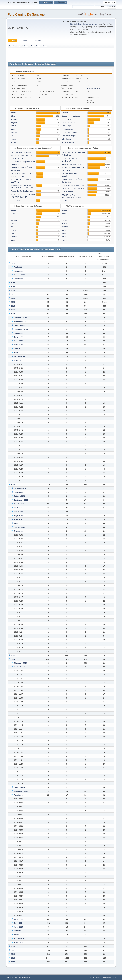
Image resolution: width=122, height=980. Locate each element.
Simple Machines (24, 977)
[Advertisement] (55, 54)
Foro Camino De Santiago (26, 14)
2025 (13, 283)
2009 (13, 962)
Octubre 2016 (19, 496)
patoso (13, 129)
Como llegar (67, 126)
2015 (13, 655)
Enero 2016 (19, 531)
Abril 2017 (18, 349)
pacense (14, 240)
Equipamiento (67, 129)
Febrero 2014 (19, 939)
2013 (13, 946)
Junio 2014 (18, 923)
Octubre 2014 (19, 787)
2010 (13, 958)
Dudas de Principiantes (71, 116)
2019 (13, 306)
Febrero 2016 (19, 527)
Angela (13, 142)
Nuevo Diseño (67, 192)
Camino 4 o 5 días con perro (22, 173)
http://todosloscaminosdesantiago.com (84, 24)
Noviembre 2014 (21, 667)
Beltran (13, 126)
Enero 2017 (19, 360)
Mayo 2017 (18, 345)
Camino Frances (68, 123)
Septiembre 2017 (21, 329)
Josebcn (14, 133)
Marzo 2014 (19, 935)
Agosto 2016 (19, 504)
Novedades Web (68, 142)
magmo (14, 123)
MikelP (13, 136)
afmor (64, 214)
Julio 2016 (18, 508)
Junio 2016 (18, 512)
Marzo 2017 (19, 353)
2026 (13, 263)
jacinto (13, 139)
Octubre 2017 (19, 325)
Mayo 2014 (18, 927)
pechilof (14, 119)
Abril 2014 (18, 931)
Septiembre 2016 (21, 500)
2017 (13, 314)
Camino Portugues (69, 136)
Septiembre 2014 (21, 791)
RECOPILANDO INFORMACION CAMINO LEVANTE (21, 179)
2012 (13, 950)
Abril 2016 (18, 519)
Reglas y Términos (102, 977)
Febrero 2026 (19, 275)
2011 (13, 954)
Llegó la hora (16, 200)
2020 (13, 302)
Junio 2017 (18, 341)
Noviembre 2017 (21, 321)
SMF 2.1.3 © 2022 (12, 977)
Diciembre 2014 (20, 663)
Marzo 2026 (19, 271)
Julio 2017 (18, 337)
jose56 (13, 233)
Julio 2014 (18, 919)
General (65, 113)
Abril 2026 (18, 267)
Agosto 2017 (19, 333)
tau (12, 227)
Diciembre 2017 (20, 318)
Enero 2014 (19, 942)
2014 (13, 659)
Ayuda (92, 977)
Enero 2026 (19, 279)
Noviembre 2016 (21, 492)
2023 (13, 290)
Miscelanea (66, 139)
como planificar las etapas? (21, 152)
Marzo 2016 (19, 523)
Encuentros (66, 119)
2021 (13, 298)
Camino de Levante (70, 133)
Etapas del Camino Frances (22, 191)
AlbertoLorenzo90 (94, 88)
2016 (13, 484)
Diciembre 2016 (20, 488)
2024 (13, 287)
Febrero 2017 (19, 356)
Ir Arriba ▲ (112, 977)
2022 (13, 294)
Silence (14, 116)
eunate (13, 113)
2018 (13, 310)
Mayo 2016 (18, 516)
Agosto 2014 (19, 795)
